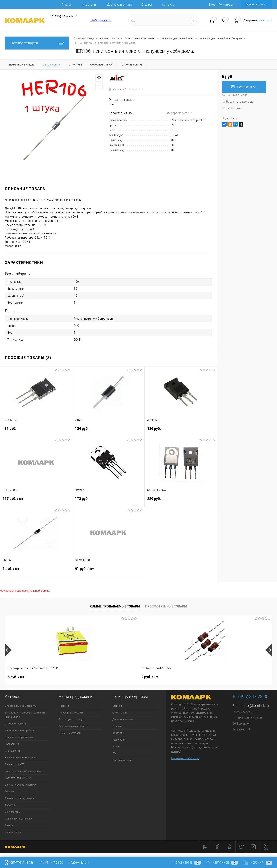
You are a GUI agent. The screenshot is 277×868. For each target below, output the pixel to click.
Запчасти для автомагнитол (21, 785)
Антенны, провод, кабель (19, 798)
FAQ (115, 753)
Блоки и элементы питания (21, 758)
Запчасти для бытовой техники (23, 771)
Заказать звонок (256, 4)
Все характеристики (179, 113)
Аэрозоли (10, 805)
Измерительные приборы (20, 730)
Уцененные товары (70, 733)
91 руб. (109, 571)
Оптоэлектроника (15, 724)
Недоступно (232, 108)
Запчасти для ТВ (15, 764)
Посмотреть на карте (185, 758)
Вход (212, 5)
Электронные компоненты (21, 706)
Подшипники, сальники (18, 819)
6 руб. (16, 677)
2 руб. (83, 677)
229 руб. (181, 501)
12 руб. (217, 677)
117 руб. (36, 501)
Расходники (12, 744)
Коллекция (119, 740)
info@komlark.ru (100, 20)
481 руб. (36, 431)
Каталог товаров (37, 43)
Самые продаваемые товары (115, 606)
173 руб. (108, 501)
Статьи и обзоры (122, 760)
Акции (116, 747)
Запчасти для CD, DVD (18, 778)
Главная (67, 5)
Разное (9, 825)
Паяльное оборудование (19, 737)
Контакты (168, 5)
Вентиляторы (13, 812)
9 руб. (150, 677)
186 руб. (181, 431)
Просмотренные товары (166, 606)
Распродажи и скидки (71, 719)
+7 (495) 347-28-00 (51, 863)
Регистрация (227, 5)
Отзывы (147, 5)
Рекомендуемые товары (73, 726)
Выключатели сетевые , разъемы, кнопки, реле (25, 715)
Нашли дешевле (234, 95)
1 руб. (36, 571)
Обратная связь (19, 863)
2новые (9, 791)
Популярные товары (71, 713)
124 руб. (108, 431)
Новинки (64, 706)
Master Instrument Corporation (188, 120)
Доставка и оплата (119, 5)
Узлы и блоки (13, 832)
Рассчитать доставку (238, 102)
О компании (90, 5)
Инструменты (13, 751)
